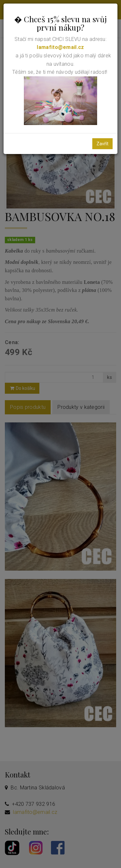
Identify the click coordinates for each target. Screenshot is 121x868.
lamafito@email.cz (60, 47)
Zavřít (102, 144)
